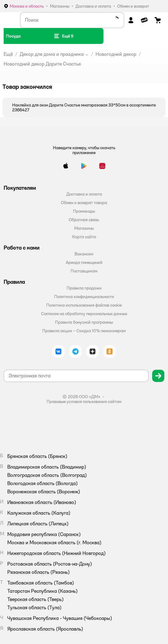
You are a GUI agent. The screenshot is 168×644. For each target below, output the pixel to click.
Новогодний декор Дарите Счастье (42, 64)
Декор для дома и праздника (52, 54)
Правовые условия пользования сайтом (84, 401)
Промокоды (84, 211)
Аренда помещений (84, 262)
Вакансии (84, 254)
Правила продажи (84, 288)
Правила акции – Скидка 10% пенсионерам (84, 331)
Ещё (8, 54)
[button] (63, 36)
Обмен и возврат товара (84, 203)
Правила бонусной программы (84, 322)
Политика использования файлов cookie (84, 305)
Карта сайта (84, 237)
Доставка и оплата (84, 194)
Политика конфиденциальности (84, 297)
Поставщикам (84, 271)
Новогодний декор (116, 54)
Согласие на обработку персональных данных (84, 314)
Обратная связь (84, 220)
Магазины (84, 228)
